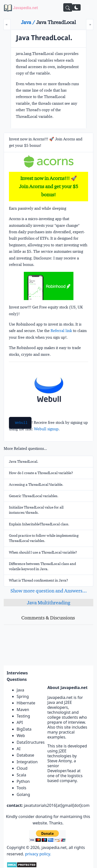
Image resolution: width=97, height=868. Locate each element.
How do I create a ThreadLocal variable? (41, 473)
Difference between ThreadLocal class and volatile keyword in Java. (42, 566)
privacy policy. (38, 854)
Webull (21, 423)
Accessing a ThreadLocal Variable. (36, 485)
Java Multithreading (49, 603)
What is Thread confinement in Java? (38, 580)
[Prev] (7, 25)
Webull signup (46, 429)
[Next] (90, 25)
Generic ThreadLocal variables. (34, 496)
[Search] (68, 7)
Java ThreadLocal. (24, 461)
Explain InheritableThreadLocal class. (39, 524)
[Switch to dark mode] (76, 7)
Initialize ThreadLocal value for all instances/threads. (36, 510)
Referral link (61, 331)
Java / (29, 22)
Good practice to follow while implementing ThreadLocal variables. (44, 538)
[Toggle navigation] (87, 7)
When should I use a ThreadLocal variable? (43, 552)
